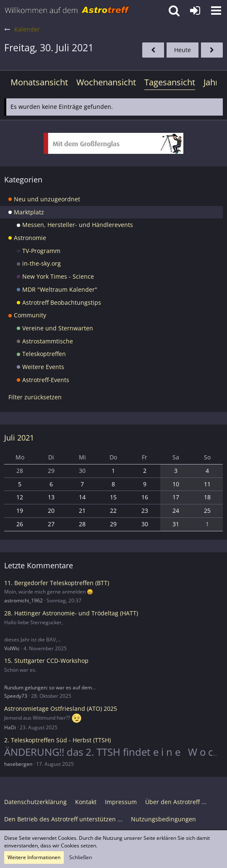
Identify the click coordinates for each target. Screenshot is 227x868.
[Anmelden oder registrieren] (195, 11)
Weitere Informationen (34, 857)
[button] (216, 11)
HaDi (10, 727)
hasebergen (18, 764)
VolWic (12, 648)
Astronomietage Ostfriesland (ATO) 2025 (61, 708)
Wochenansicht (106, 82)
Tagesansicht (170, 82)
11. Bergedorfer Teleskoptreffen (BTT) (57, 583)
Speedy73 (16, 696)
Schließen (81, 857)
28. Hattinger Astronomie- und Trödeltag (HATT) (71, 613)
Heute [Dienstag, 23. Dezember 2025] (183, 50)
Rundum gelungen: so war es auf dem (48, 687)
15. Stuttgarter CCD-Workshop (46, 661)
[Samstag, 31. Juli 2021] (212, 50)
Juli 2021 (19, 438)
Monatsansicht (39, 82)
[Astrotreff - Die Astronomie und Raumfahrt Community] (67, 11)
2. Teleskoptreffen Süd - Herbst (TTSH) (57, 740)
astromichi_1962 (23, 600)
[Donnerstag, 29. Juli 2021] (153, 50)
